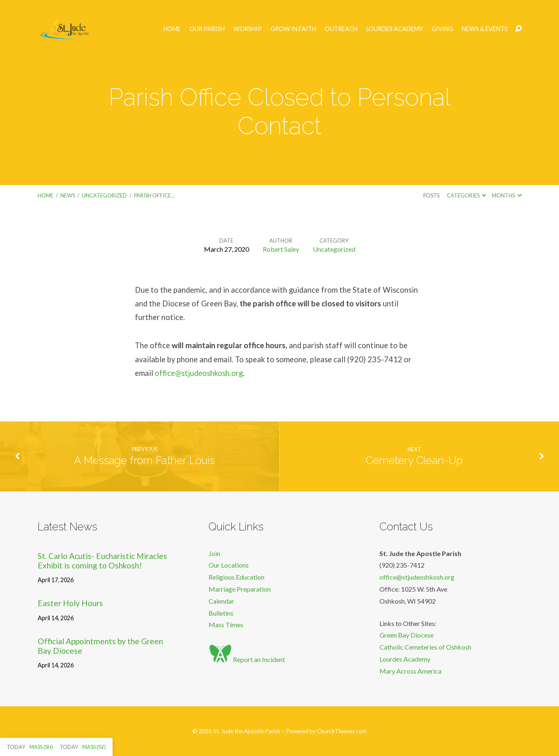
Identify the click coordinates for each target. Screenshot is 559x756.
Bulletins (221, 613)
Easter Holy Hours (70, 603)
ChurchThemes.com (342, 731)
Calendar (221, 601)
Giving (442, 29)
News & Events (485, 29)
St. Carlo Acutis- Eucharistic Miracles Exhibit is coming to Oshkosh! (102, 561)
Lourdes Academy (395, 29)
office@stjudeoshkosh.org (199, 373)
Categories (467, 195)
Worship (248, 29)
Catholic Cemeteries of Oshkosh (425, 647)
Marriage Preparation (240, 589)
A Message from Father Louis (144, 460)
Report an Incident (247, 659)
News (68, 195)
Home (172, 29)
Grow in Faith (293, 29)
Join (214, 553)
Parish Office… (154, 195)
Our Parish (207, 29)
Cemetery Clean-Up (414, 460)
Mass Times (226, 625)
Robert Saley (281, 249)
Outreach (341, 29)
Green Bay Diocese (407, 635)
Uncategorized (104, 195)
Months (507, 195)
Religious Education (236, 577)
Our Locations (229, 565)
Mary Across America (410, 671)
